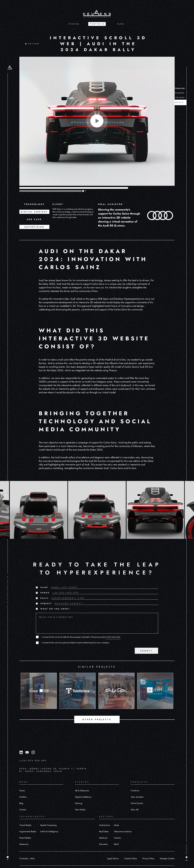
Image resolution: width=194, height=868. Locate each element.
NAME (44, 587)
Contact (23, 810)
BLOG (121, 24)
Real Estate (104, 832)
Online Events (137, 803)
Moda (116, 825)
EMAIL (45, 598)
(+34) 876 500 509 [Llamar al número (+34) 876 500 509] (33, 761)
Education (103, 844)
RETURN (32, 44)
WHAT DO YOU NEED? (55, 609)
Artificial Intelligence (49, 832)
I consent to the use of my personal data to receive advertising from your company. (75, 643)
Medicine (103, 838)
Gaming (79, 803)
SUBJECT (46, 603)
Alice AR (135, 810)
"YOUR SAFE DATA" (113, 637)
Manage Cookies (167, 858)
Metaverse (24, 844)
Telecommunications (123, 832)
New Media (80, 810)
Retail (116, 844)
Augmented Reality (28, 832)
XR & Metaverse (82, 791)
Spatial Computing (48, 825)
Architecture (104, 825)
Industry (117, 838)
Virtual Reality (25, 825)
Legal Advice (113, 858)
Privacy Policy (148, 858)
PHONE (45, 593)
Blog (21, 803)
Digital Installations (83, 797)
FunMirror (135, 791)
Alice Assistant (137, 797)
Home (22, 791)
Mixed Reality (25, 838)
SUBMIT (146, 651)
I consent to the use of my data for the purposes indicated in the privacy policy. (81, 637)
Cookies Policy (131, 858)
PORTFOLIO (97, 24)
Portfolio (23, 797)
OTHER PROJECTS (97, 719)
